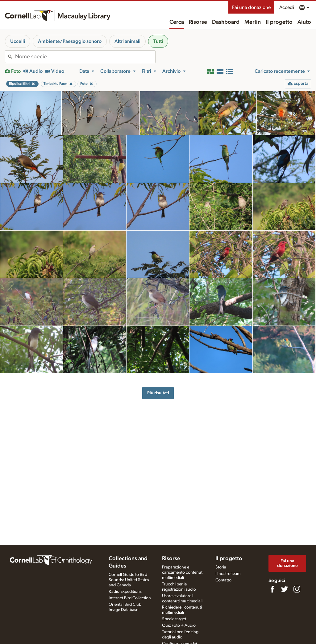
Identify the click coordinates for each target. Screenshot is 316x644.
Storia (221, 567)
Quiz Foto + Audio (179, 626)
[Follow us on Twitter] (285, 589)
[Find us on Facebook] (272, 589)
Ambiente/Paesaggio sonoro (70, 41)
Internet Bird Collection (130, 598)
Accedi (287, 7)
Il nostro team (228, 574)
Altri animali (127, 41)
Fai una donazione (251, 7)
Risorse (198, 22)
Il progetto (279, 22)
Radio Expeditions (125, 592)
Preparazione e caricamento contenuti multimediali (183, 572)
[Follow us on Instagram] (297, 589)
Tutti (158, 41)
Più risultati (158, 393)
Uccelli (18, 41)
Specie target (174, 619)
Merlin (253, 22)
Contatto (223, 580)
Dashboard (226, 22)
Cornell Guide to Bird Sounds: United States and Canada (129, 580)
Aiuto (304, 22)
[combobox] (85, 57)
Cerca (177, 22)
